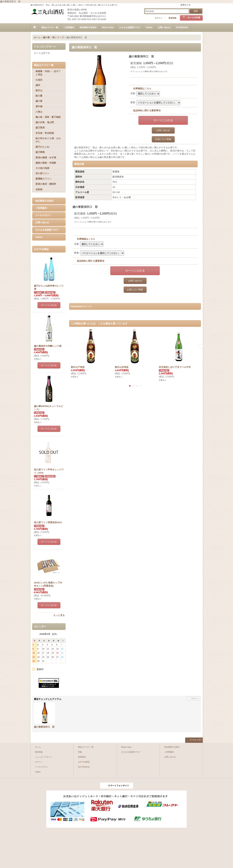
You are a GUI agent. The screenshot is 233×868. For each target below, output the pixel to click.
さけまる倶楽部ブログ (47, 230)
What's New (126, 747)
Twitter (39, 237)
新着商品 (82, 757)
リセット (195, 698)
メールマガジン (43, 215)
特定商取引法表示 (44, 201)
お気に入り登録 (163, 139)
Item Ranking (84, 767)
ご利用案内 (41, 208)
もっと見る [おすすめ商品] (59, 615)
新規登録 (173, 18)
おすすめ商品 (84, 762)
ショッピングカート (44, 757)
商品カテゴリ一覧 (86, 747)
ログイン (159, 18)
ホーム (38, 747)
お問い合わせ (42, 223)
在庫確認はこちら (142, 88)
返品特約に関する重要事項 (147, 111)
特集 (80, 752)
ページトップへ (196, 740)
